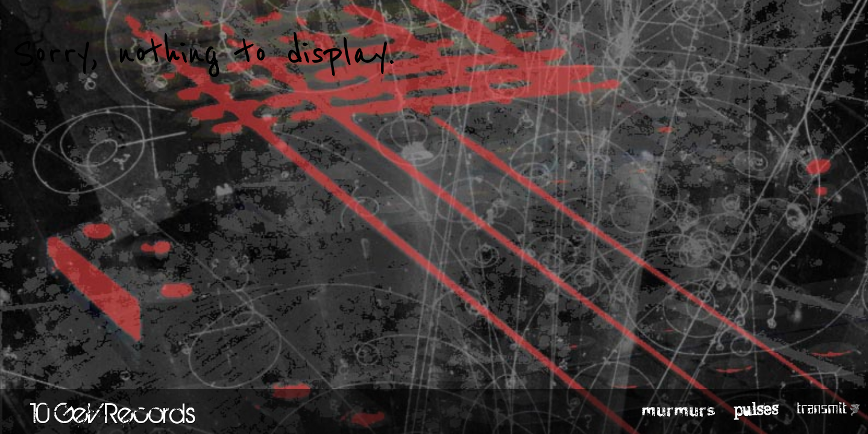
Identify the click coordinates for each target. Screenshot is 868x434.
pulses (756, 409)
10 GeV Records (113, 413)
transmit (822, 409)
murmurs (679, 409)
